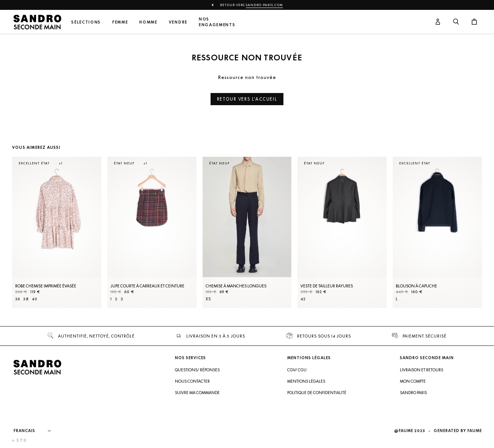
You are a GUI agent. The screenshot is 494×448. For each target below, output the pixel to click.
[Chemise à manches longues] (247, 232)
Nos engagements (217, 22)
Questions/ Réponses (197, 370)
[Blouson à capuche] (437, 232)
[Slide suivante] (467, 240)
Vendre (178, 22)
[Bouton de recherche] (456, 22)
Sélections (86, 22)
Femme (120, 22)
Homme (148, 22)
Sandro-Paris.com (264, 5)
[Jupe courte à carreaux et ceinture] (152, 232)
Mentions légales (306, 381)
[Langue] (36, 431)
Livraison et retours (422, 370)
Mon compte (413, 381)
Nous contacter (192, 381)
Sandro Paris (413, 393)
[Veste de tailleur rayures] (342, 232)
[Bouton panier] (474, 22)
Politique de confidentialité (317, 393)
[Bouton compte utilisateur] (438, 22)
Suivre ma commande (197, 393)
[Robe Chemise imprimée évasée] (57, 232)
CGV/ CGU (297, 370)
